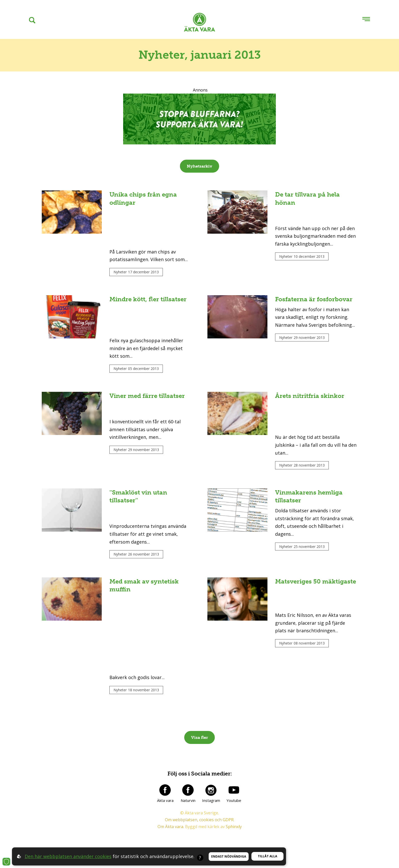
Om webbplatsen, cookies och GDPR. (200, 820)
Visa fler (199, 737)
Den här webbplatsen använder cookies (68, 856)
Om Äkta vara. (171, 827)
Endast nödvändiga (229, 856)
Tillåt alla (267, 856)
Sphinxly (234, 827)
